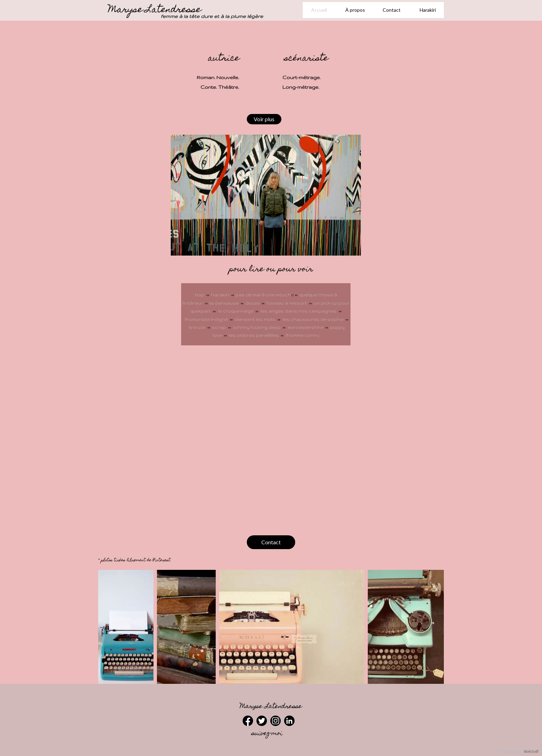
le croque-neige (236, 311)
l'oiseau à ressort (287, 303)
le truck (198, 327)
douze (253, 303)
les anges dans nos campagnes (299, 311)
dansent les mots (255, 319)
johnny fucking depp (257, 327)
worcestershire (305, 327)
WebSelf (531, 752)
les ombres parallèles (254, 335)
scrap (219, 327)
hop (200, 295)
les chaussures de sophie (313, 319)
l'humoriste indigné (207, 319)
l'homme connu (302, 335)
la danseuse (224, 303)
